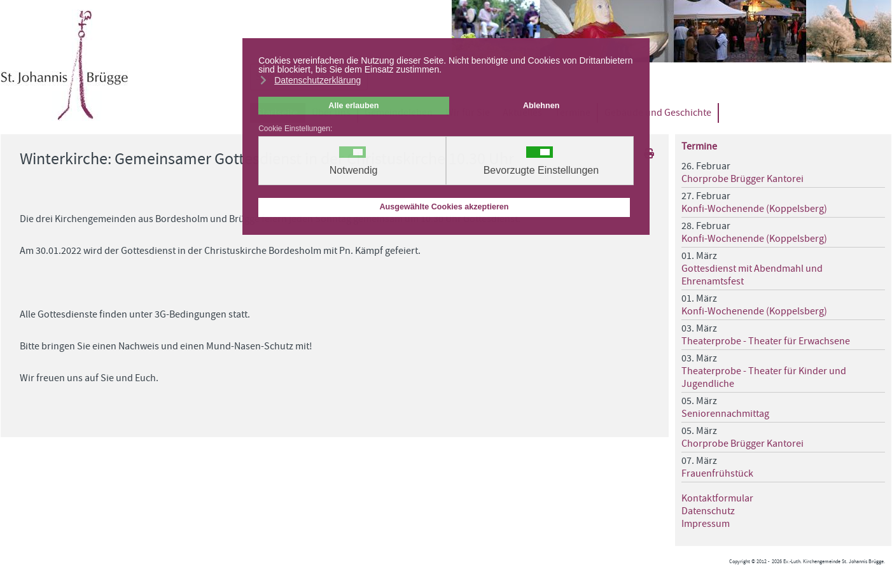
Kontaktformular (717, 498)
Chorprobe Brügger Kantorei (742, 179)
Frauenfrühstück (717, 473)
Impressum (706, 524)
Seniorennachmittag (725, 414)
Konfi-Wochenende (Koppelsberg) (754, 209)
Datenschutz (708, 511)
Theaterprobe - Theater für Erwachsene (766, 341)
